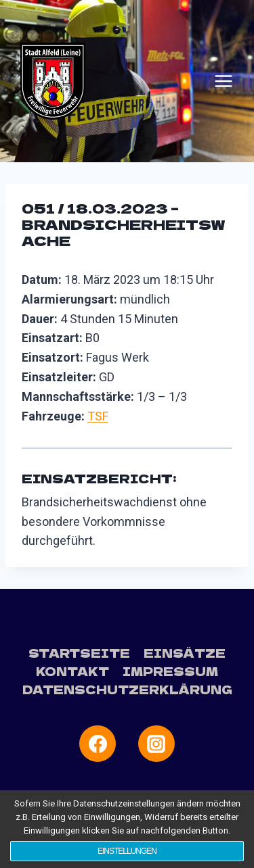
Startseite (79, 653)
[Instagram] (156, 744)
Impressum (170, 671)
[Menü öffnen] (224, 81)
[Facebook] (98, 744)
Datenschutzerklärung (127, 689)
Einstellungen (127, 851)
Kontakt (72, 671)
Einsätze (185, 653)
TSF (98, 416)
